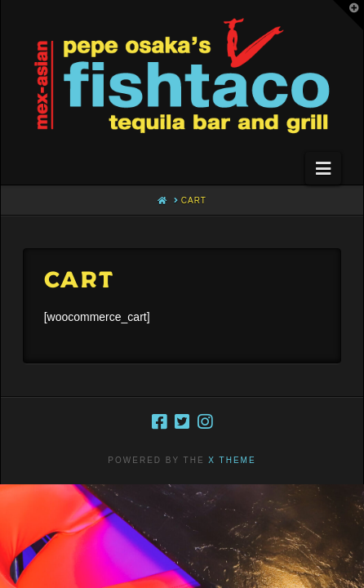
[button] (323, 168)
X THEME (232, 460)
